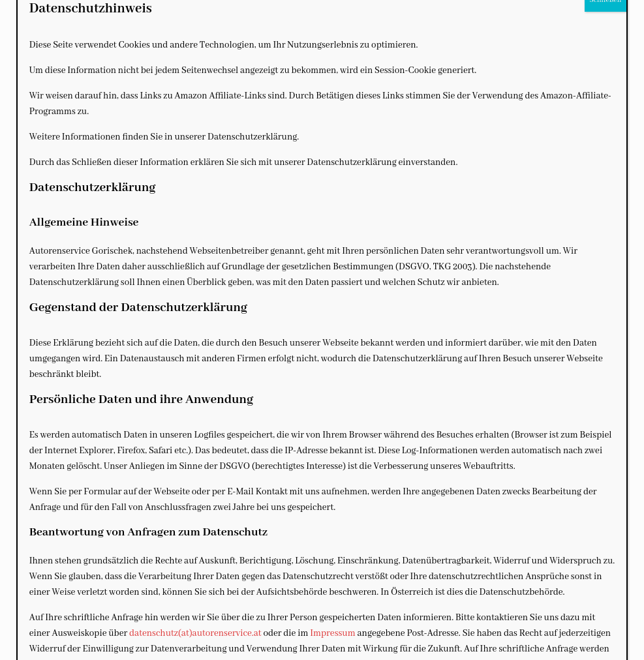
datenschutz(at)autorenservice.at (195, 633)
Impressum (332, 633)
